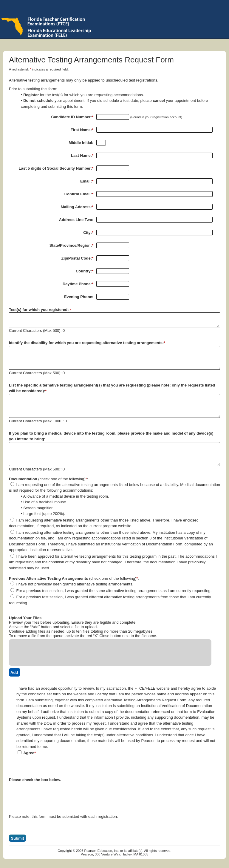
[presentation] (54, 794)
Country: (85, 271)
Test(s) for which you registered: (39, 310)
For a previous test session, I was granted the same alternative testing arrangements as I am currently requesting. (111, 591)
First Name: (82, 130)
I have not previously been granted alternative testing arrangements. (72, 584)
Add (14, 673)
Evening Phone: (79, 297)
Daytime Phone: (78, 284)
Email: (87, 181)
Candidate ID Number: (72, 117)
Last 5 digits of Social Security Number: (56, 168)
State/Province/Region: (71, 245)
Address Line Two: (76, 220)
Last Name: (82, 155)
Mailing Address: (77, 207)
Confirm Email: (79, 194)
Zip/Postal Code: (78, 258)
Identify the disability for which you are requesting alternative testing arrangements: (87, 343)
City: (88, 233)
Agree (27, 753)
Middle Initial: (81, 143)
